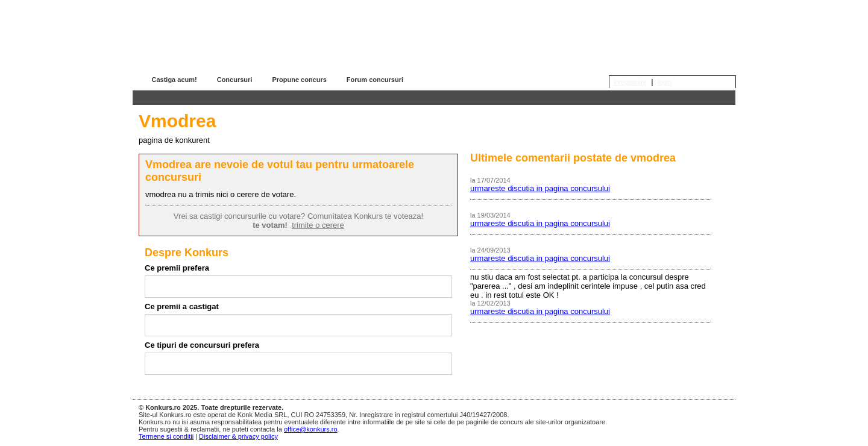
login (665, 82)
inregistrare (630, 82)
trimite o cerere (318, 225)
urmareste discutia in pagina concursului (540, 188)
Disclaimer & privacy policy (238, 436)
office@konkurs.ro (311, 429)
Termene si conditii (166, 436)
